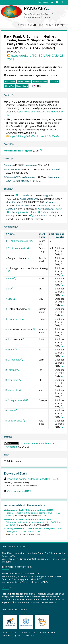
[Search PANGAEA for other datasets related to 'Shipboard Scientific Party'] (62, 254)
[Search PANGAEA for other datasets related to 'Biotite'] (16, 350)
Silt (9, 289)
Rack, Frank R (14, 36)
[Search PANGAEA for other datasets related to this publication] (8, 115)
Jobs (18, 635)
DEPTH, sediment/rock (19, 241)
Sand (10, 279)
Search (22, 25)
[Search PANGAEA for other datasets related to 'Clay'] (14, 299)
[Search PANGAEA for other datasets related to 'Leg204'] (8, 212)
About (49, 25)
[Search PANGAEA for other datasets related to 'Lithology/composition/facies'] (9, 271)
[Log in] (63, 2)
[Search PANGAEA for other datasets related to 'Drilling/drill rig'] (31, 215)
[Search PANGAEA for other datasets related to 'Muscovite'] (20, 390)
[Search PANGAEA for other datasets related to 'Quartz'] (17, 410)
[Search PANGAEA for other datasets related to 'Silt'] (12, 289)
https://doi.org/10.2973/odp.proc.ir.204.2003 (33, 136)
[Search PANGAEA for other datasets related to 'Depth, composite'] (28, 248)
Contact (60, 25)
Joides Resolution (28, 212)
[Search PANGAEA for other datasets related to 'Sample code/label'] (29, 258)
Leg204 (58, 209)
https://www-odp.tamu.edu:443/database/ (40, 112)
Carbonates (14, 360)
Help (41, 25)
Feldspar (12, 370)
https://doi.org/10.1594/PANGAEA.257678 (35, 57)
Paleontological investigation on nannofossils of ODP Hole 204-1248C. (33, 522)
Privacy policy (47, 633)
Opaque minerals (17, 400)
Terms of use (28, 633)
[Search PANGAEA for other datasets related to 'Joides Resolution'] (39, 212)
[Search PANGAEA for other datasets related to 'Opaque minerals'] (27, 400)
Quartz (11, 410)
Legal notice (9, 633)
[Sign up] (57, 2)
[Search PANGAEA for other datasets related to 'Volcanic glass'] (24, 421)
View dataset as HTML (19, 491)
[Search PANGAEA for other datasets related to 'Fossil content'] (24, 339)
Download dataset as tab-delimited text (29, 479)
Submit (32, 25)
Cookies (6, 635)
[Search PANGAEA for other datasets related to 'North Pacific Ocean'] (39, 209)
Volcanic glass (15, 421)
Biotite (11, 350)
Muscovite (13, 390)
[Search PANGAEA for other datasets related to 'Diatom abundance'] (29, 309)
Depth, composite (17, 248)
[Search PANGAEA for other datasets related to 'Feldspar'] (18, 370)
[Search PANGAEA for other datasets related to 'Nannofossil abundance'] (34, 329)
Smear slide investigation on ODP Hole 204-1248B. (33, 530)
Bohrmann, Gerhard (41, 36)
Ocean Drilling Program (18, 151)
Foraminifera (14, 319)
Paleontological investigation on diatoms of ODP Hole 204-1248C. (33, 513)
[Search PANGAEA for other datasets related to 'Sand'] (15, 278)
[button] (37, 86)
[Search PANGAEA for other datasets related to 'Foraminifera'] (23, 319)
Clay (10, 299)
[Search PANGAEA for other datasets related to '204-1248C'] (17, 195)
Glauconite (13, 380)
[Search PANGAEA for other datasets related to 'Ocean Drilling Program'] (41, 150)
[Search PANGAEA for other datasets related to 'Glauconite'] (20, 380)
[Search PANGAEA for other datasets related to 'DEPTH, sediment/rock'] (32, 241)
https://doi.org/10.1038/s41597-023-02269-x (35, 603)
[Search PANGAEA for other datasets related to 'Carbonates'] (22, 360)
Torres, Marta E (18, 123)
